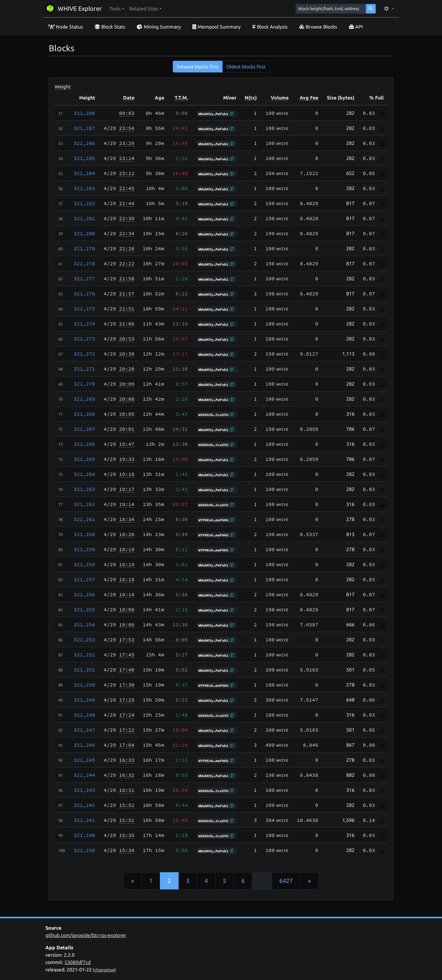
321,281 (84, 218)
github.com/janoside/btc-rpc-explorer (86, 935)
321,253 (84, 640)
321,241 (84, 820)
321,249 (84, 700)
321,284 (84, 173)
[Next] (309, 881)
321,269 (84, 399)
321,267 (84, 429)
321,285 (84, 158)
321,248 (84, 715)
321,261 (84, 519)
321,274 (84, 324)
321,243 (84, 790)
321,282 (84, 203)
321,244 (84, 775)
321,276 (84, 294)
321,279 (84, 248)
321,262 (84, 504)
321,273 (84, 339)
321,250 (84, 685)
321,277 (84, 278)
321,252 (84, 655)
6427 (286, 881)
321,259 (84, 549)
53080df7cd (78, 962)
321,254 (84, 624)
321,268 (84, 414)
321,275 (84, 309)
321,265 (84, 459)
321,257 (84, 579)
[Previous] (133, 881)
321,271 (84, 369)
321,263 (84, 489)
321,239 (84, 850)
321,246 (84, 745)
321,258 (84, 564)
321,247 (84, 730)
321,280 (84, 233)
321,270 (84, 384)
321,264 (84, 474)
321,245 (84, 760)
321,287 (84, 128)
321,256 (84, 594)
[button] (117, 9)
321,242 (84, 805)
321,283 (84, 188)
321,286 (84, 143)
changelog (104, 970)
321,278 (84, 263)
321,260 (84, 534)
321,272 (84, 354)
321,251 (84, 670)
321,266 (84, 444)
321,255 (84, 609)
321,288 (84, 113)
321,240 (84, 835)
